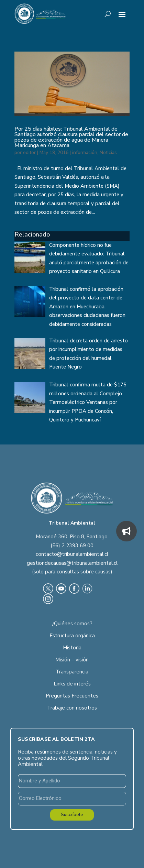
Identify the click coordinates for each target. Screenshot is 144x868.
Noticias (108, 152)
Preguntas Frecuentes (72, 696)
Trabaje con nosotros (72, 708)
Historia (72, 648)
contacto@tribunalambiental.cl (72, 554)
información (85, 152)
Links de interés (72, 684)
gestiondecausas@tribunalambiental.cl (72, 563)
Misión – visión (72, 660)
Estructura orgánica (72, 636)
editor (29, 152)
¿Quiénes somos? (72, 624)
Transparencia (72, 672)
